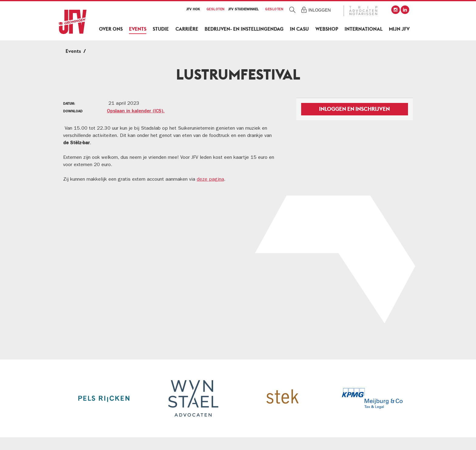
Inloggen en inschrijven (354, 109)
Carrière (187, 29)
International (364, 29)
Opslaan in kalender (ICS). (136, 111)
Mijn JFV (399, 29)
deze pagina (210, 180)
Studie (161, 29)
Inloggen (320, 10)
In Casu (299, 29)
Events (138, 29)
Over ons (111, 29)
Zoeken (292, 10)
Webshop (327, 29)
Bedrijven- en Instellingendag (244, 29)
